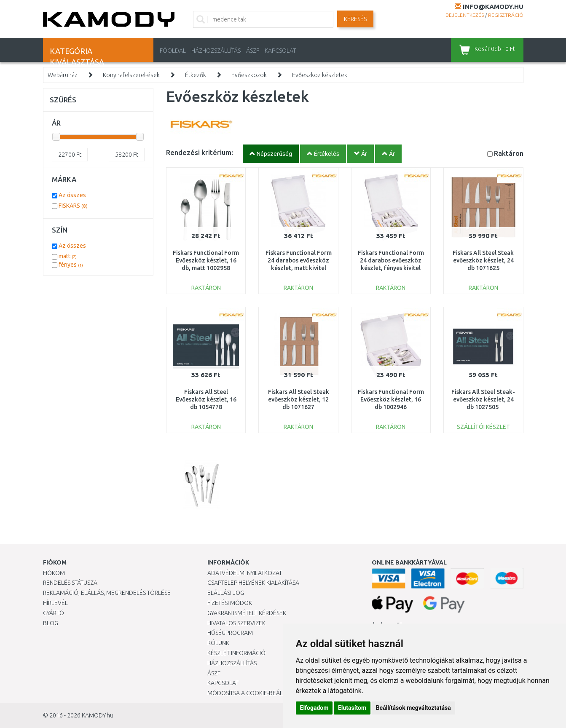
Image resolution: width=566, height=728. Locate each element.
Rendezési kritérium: (200, 152)
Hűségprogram (230, 633)
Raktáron (509, 153)
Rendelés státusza (70, 583)
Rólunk (218, 643)
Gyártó (54, 613)
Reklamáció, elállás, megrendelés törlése (107, 593)
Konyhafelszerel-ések (131, 75)
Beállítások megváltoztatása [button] (413, 708)
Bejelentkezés (465, 15)
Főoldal (173, 51)
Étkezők (196, 75)
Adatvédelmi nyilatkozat (245, 573)
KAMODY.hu (98, 715)
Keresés (355, 19)
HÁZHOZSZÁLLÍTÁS (216, 51)
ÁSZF (253, 51)
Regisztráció (506, 15)
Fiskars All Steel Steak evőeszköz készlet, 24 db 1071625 (483, 260)
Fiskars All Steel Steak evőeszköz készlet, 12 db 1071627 (299, 399)
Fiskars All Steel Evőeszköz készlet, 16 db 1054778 (206, 399)
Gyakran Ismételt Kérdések (247, 613)
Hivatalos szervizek (236, 623)
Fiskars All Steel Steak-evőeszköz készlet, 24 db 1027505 (483, 399)
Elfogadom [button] (314, 708)
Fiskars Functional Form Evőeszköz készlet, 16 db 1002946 (391, 399)
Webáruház (63, 75)
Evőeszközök (249, 75)
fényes (71, 265)
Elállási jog (226, 593)
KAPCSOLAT (280, 51)
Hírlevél (55, 603)
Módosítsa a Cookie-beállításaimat (260, 693)
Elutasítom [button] (352, 708)
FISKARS (73, 206)
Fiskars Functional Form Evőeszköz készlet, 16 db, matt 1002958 (206, 260)
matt (68, 256)
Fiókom (54, 573)
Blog (51, 623)
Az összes (72, 195)
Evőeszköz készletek (320, 75)
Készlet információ (236, 653)
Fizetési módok (230, 603)
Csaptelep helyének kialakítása (253, 583)
